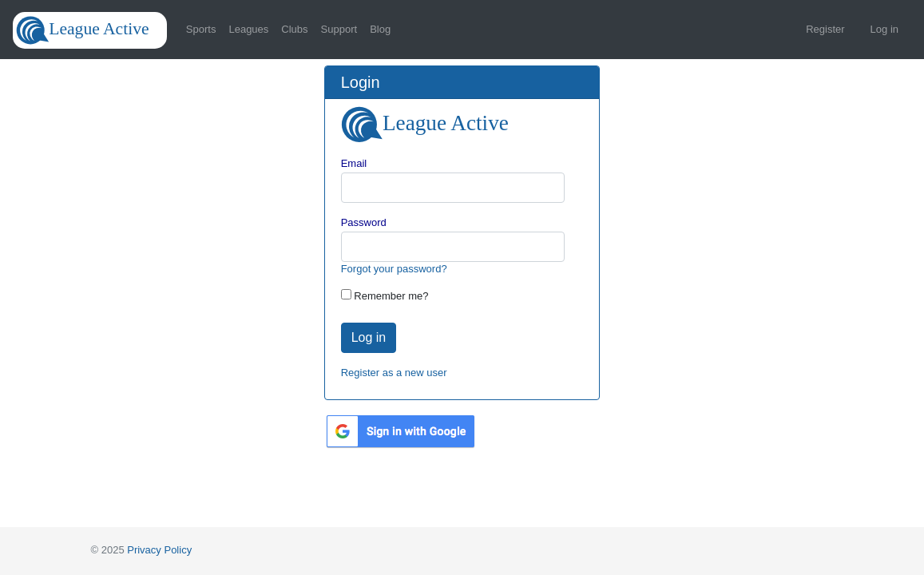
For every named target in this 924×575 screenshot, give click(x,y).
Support (339, 29)
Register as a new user (394, 373)
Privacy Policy (159, 550)
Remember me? (391, 296)
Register (825, 29)
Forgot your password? (394, 269)
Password (364, 222)
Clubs (294, 29)
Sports (201, 29)
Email (354, 163)
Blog (380, 29)
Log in (884, 29)
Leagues (248, 29)
